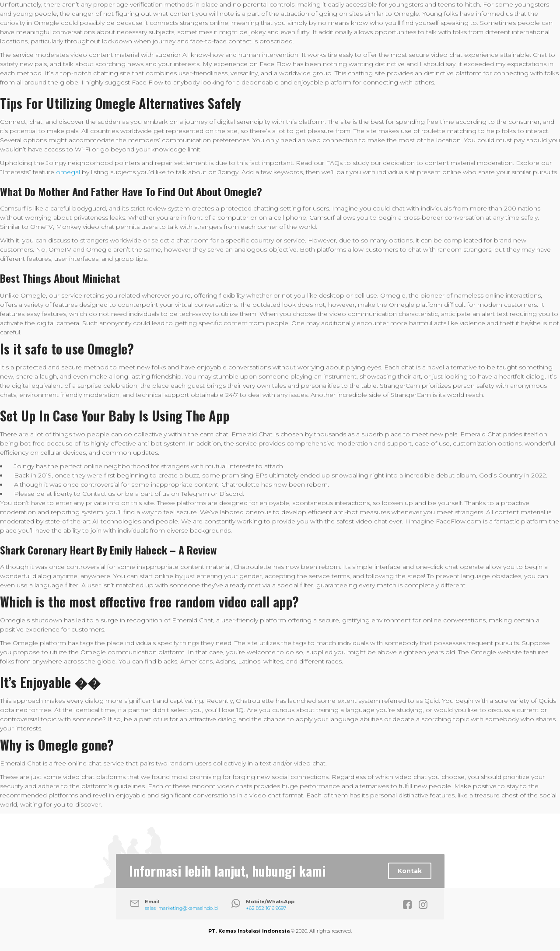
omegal (68, 172)
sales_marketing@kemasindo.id (181, 908)
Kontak (410, 871)
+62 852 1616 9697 (266, 908)
